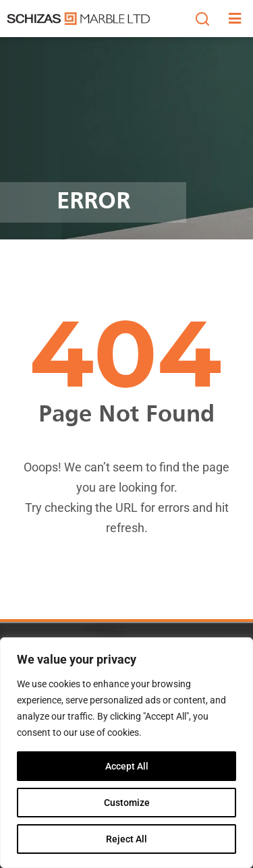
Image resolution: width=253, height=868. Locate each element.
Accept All (127, 766)
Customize (127, 803)
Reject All (126, 839)
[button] (202, 19)
